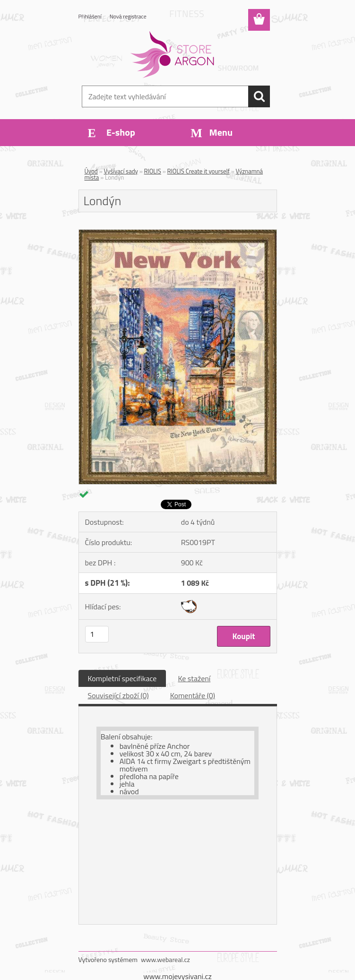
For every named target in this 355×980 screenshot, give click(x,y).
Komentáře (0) (193, 695)
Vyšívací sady (121, 171)
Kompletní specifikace (122, 678)
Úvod (91, 171)
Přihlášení (90, 16)
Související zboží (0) (118, 695)
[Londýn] (178, 234)
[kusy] (97, 634)
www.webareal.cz (165, 959)
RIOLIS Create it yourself (199, 171)
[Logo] (172, 55)
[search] (259, 96)
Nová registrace (128, 16)
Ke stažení (194, 678)
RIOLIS (153, 171)
